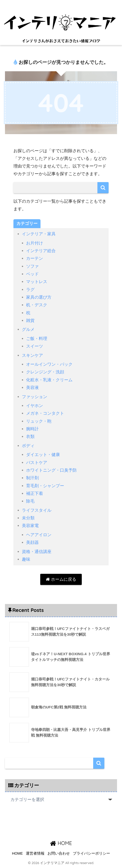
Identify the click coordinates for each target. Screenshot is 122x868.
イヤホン (35, 406)
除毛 (30, 501)
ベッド (32, 274)
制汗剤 (32, 478)
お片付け (35, 243)
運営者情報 (35, 854)
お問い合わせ (59, 854)
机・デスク (37, 305)
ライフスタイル (37, 510)
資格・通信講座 (37, 552)
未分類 (28, 518)
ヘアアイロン (39, 535)
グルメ (28, 329)
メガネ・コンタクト (45, 413)
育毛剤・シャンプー (45, 486)
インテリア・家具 (39, 234)
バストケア (37, 463)
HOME (61, 843)
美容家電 (30, 526)
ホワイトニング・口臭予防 (51, 470)
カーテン (35, 258)
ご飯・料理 (37, 339)
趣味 (26, 559)
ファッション (35, 397)
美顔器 (32, 542)
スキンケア (32, 355)
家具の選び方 (39, 297)
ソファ (32, 266)
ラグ (30, 290)
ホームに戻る (61, 579)
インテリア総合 (41, 251)
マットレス (37, 282)
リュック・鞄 (39, 421)
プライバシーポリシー (91, 854)
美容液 (32, 388)
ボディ (28, 446)
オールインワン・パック (49, 364)
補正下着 (35, 494)
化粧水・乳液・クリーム (49, 380)
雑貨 (30, 321)
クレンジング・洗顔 (45, 372)
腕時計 (32, 429)
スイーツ (35, 346)
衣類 (30, 437)
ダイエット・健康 (43, 455)
